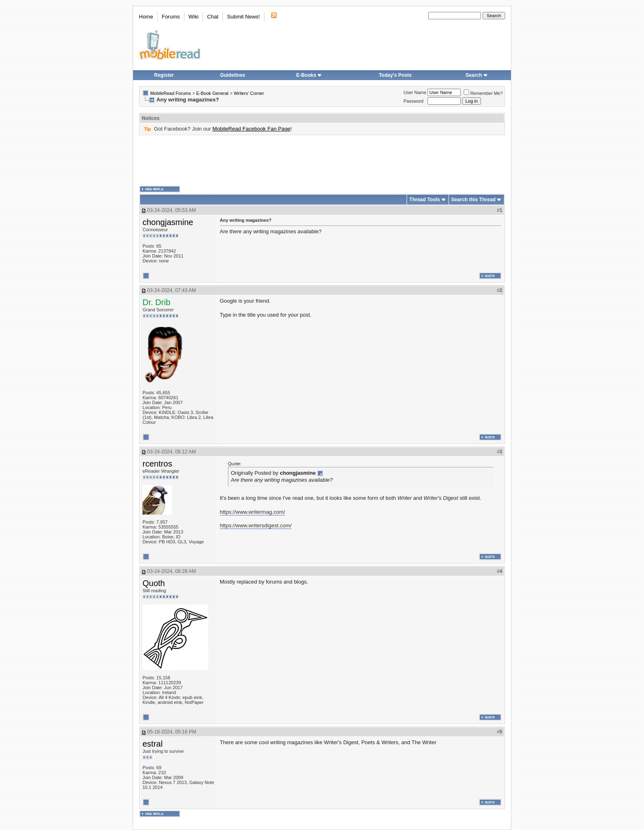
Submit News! (244, 17)
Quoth (154, 583)
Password (414, 101)
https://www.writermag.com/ (252, 512)
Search (477, 75)
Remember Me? (483, 93)
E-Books (309, 75)
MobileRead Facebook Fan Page (251, 129)
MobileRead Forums (171, 93)
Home (146, 17)
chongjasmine (168, 222)
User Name (415, 92)
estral (153, 744)
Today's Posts (395, 75)
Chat (213, 17)
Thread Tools (425, 200)
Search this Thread (474, 200)
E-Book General (212, 93)
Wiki (194, 17)
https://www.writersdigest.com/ (256, 525)
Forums (171, 17)
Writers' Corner (249, 93)
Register (164, 75)
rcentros (157, 464)
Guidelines (233, 75)
